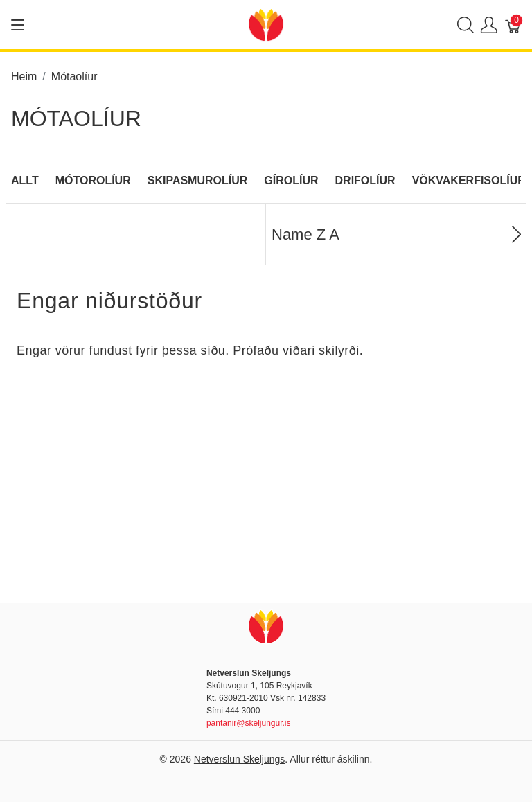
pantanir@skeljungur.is (249, 723)
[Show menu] (18, 25)
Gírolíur (291, 180)
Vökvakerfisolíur (469, 180)
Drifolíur (365, 180)
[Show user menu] (489, 25)
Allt (25, 180)
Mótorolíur (93, 180)
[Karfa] (513, 25)
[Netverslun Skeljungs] (266, 24)
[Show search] (465, 25)
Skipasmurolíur (198, 180)
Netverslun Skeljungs (240, 759)
